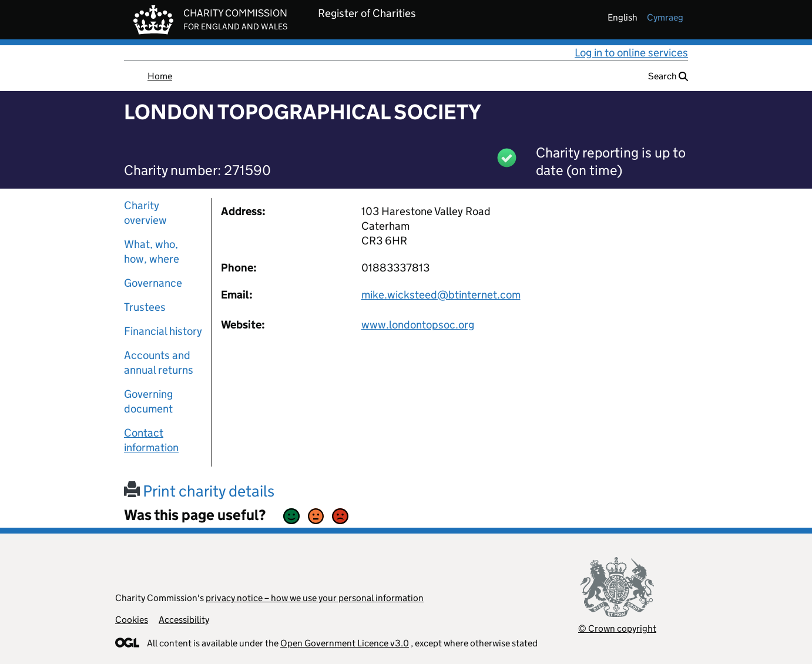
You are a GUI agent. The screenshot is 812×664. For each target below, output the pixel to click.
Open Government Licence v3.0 (345, 643)
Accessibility (184, 620)
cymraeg (665, 17)
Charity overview (145, 213)
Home (160, 76)
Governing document (148, 401)
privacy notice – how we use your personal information (315, 598)
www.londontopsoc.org (418, 325)
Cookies (132, 620)
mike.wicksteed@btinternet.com (441, 295)
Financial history (163, 331)
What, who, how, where (152, 251)
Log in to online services (631, 53)
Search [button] (668, 76)
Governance (153, 283)
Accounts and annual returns (159, 363)
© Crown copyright (617, 628)
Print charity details (199, 491)
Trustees (145, 307)
